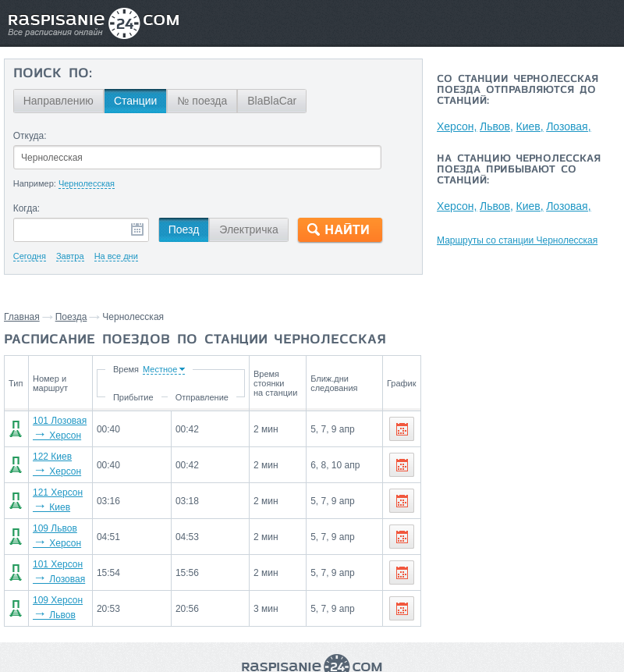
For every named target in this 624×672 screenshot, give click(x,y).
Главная (22, 317)
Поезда (71, 317)
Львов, (497, 126)
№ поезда (202, 101)
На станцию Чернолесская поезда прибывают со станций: (519, 170)
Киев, (532, 126)
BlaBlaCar (272, 101)
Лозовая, (571, 126)
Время (128, 369)
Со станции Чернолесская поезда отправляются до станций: (518, 91)
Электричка (248, 229)
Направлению (58, 101)
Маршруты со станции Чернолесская (517, 240)
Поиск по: (53, 74)
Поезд (184, 229)
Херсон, (457, 126)
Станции (136, 101)
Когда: (27, 208)
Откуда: (30, 136)
